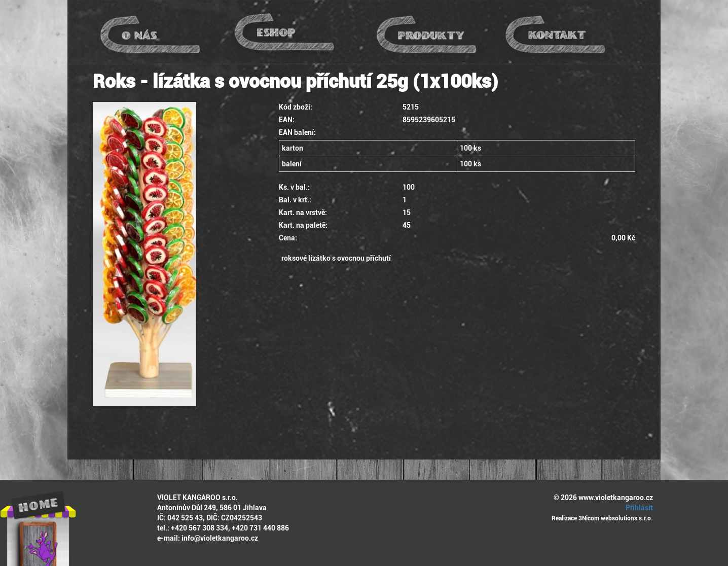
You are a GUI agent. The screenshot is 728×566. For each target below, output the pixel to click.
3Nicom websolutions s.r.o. (616, 518)
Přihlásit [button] (638, 508)
